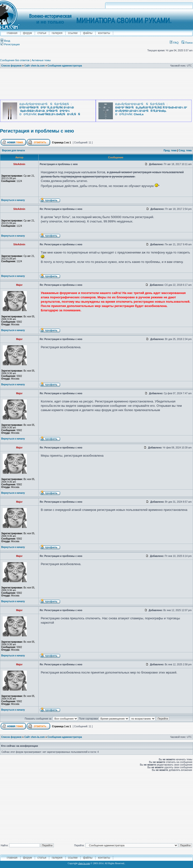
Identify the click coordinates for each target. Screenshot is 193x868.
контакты (104, 33)
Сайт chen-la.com (35, 66)
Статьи (42, 33)
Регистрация (10, 44)
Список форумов (11, 66)
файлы (88, 33)
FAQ (174, 43)
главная (12, 33)
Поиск (187, 43)
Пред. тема (170, 150)
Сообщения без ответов (15, 60)
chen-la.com (84, 863)
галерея (57, 33)
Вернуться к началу (13, 200)
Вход (5, 41)
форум (27, 33)
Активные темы (41, 60)
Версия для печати (14, 150)
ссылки (73, 33)
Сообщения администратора (65, 66)
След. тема (185, 150)
